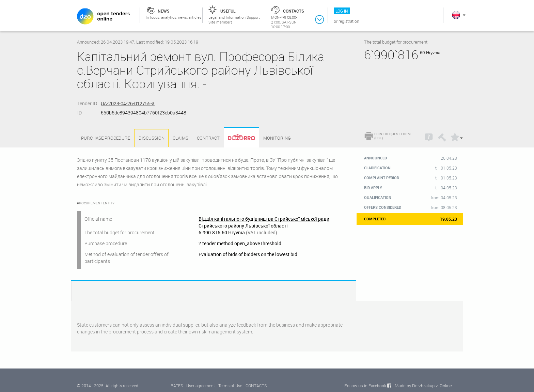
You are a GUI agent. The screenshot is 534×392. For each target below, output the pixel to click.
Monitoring (277, 138)
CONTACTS (256, 386)
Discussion (152, 138)
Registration (349, 21)
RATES (177, 386)
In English (456, 15)
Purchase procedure (106, 138)
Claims (180, 138)
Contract (208, 138)
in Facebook (375, 386)
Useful (228, 11)
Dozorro (238, 138)
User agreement (201, 386)
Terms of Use (230, 386)
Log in (342, 11)
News (164, 11)
